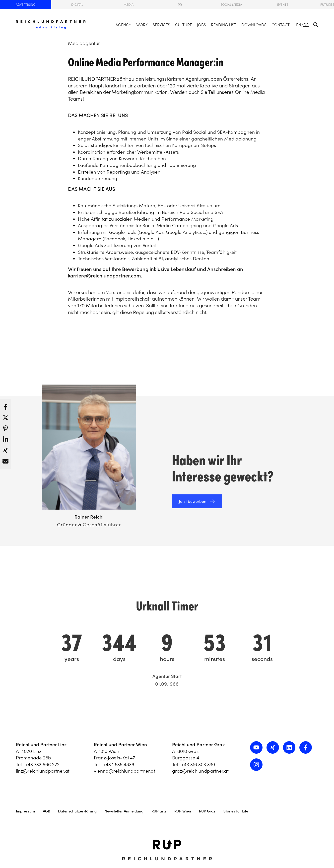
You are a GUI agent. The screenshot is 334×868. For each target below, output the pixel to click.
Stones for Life (236, 811)
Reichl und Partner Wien (120, 744)
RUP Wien (183, 811)
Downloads (254, 25)
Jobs (201, 25)
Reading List (224, 25)
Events (283, 5)
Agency (123, 25)
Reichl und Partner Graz (199, 744)
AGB (46, 811)
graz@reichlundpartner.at (200, 771)
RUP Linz (159, 811)
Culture (184, 25)
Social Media (231, 5)
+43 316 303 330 (198, 764)
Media (129, 5)
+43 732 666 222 (42, 764)
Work (142, 25)
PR (180, 5)
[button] (5, 406)
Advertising (26, 5)
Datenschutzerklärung (77, 811)
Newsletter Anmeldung (124, 811)
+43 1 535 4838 (119, 764)
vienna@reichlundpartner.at (125, 771)
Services (161, 25)
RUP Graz (207, 811)
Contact (281, 25)
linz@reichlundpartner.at (43, 771)
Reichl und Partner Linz (41, 744)
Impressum (25, 811)
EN (299, 25)
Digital (77, 5)
